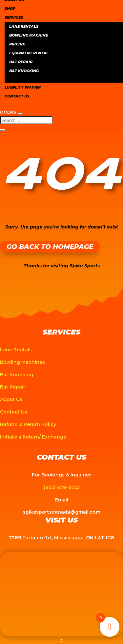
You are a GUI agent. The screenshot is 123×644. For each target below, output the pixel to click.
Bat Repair (21, 62)
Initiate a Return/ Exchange (33, 437)
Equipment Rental (29, 53)
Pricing (17, 44)
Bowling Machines (22, 362)
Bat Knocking (24, 71)
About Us (11, 399)
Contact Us (17, 96)
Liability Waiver (23, 87)
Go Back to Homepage (50, 247)
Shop (10, 9)
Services (14, 17)
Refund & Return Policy (28, 424)
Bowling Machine (29, 35)
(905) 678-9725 (62, 487)
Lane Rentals (24, 26)
